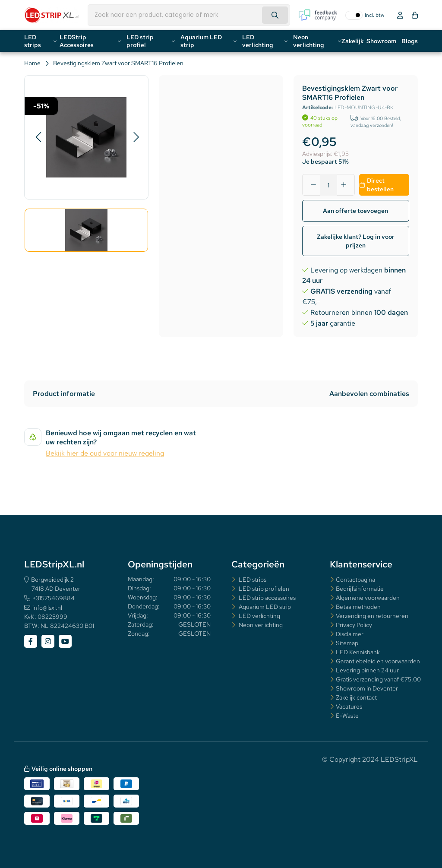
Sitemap (347, 643)
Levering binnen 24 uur (367, 670)
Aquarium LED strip (201, 41)
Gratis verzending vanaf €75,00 (378, 679)
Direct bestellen (380, 185)
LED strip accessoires (267, 598)
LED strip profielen (263, 589)
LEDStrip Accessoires (77, 41)
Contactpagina (355, 580)
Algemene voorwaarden (368, 598)
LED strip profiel (140, 41)
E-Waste (347, 716)
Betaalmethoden (358, 607)
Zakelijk (353, 41)
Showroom (381, 41)
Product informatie (64, 394)
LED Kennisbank (358, 652)
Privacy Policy (354, 625)
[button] (38, 137)
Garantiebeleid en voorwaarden (378, 661)
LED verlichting (258, 41)
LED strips (33, 41)
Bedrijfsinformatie (360, 589)
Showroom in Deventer (367, 688)
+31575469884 (54, 598)
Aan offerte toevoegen (355, 211)
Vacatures (349, 706)
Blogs (410, 41)
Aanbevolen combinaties (369, 394)
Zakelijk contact (356, 697)
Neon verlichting (309, 41)
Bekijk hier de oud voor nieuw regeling (105, 453)
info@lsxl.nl (47, 608)
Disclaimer (350, 634)
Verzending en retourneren (372, 616)
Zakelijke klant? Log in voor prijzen (356, 241)
